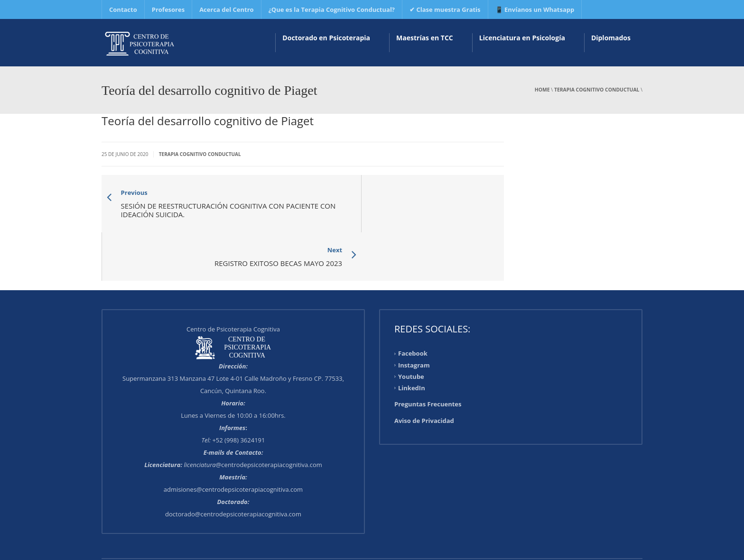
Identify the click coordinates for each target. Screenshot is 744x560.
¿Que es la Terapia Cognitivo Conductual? (332, 9)
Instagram (414, 317)
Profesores (168, 9)
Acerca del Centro (227, 9)
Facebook (413, 305)
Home (542, 90)
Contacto (123, 9)
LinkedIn (412, 340)
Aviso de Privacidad (424, 373)
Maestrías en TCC (425, 38)
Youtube (411, 329)
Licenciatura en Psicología (522, 38)
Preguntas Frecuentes (428, 356)
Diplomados (611, 38)
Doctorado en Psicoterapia (326, 38)
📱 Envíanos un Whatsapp (535, 9)
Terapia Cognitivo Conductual (597, 90)
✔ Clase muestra (445, 9)
